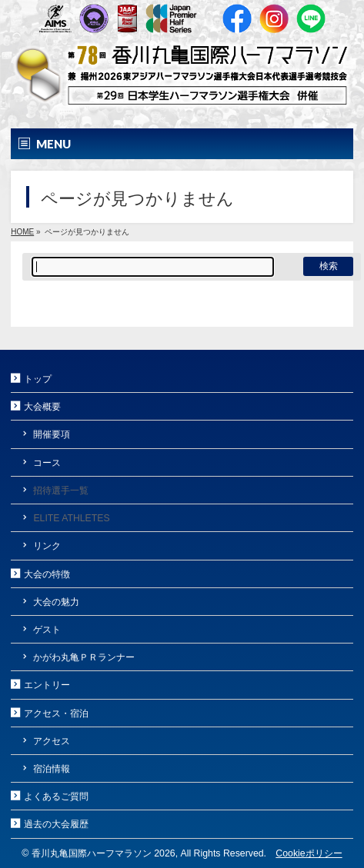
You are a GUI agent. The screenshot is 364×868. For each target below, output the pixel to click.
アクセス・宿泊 (56, 713)
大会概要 (42, 407)
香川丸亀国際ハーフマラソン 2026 (104, 853)
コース (47, 463)
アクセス (52, 741)
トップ (38, 379)
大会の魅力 (56, 602)
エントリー (47, 685)
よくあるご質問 (56, 796)
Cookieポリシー (309, 853)
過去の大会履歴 (56, 824)
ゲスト (47, 630)
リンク (47, 546)
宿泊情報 (52, 769)
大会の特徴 (47, 574)
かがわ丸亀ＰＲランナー (84, 657)
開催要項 (52, 434)
